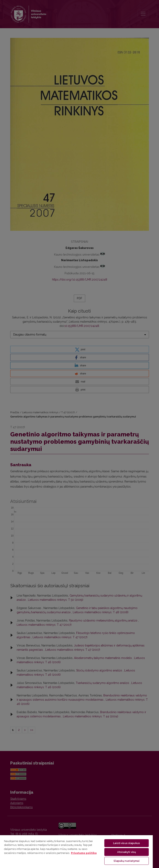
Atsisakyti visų (127, 852)
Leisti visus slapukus (127, 843)
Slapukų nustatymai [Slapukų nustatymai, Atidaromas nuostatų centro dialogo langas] (126, 861)
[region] (76, 851)
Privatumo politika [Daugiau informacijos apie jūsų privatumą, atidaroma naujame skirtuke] (84, 853)
